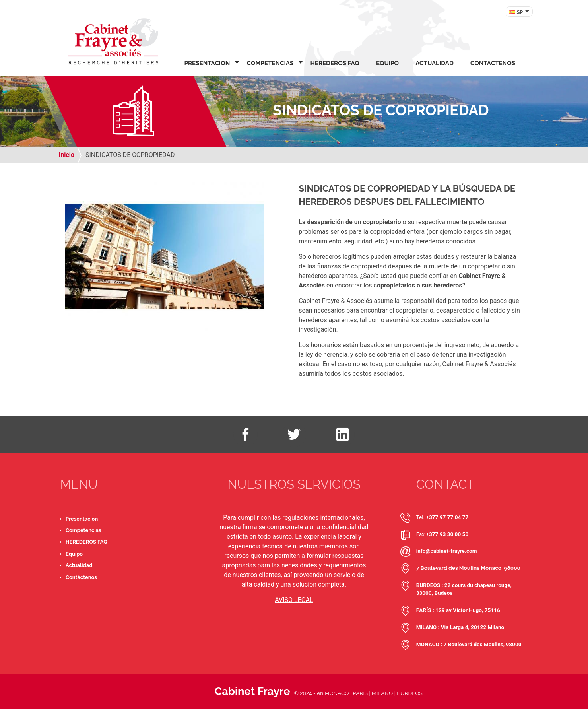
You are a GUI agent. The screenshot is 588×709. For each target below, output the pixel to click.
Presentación (207, 63)
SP (520, 12)
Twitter (294, 435)
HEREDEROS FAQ (335, 63)
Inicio (67, 155)
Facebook (245, 435)
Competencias (270, 63)
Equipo (387, 63)
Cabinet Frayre (252, 691)
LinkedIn (342, 435)
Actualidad (435, 63)
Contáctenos (493, 63)
